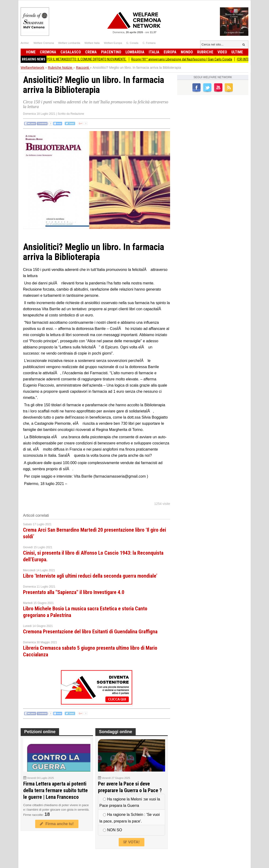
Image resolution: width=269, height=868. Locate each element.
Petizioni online (40, 732)
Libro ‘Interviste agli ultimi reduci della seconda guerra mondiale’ (90, 576)
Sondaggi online (116, 732)
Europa (170, 52)
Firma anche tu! (57, 824)
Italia (154, 52)
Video (222, 52)
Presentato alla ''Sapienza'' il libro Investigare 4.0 (74, 592)
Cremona (48, 52)
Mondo (187, 52)
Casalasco (71, 52)
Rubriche (205, 52)
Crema (91, 52)
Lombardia (135, 52)
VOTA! (131, 842)
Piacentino (111, 52)
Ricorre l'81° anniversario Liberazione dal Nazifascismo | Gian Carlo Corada (184, 59)
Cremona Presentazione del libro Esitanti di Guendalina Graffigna (90, 632)
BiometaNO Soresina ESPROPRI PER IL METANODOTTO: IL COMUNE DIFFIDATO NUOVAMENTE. (68, 59)
